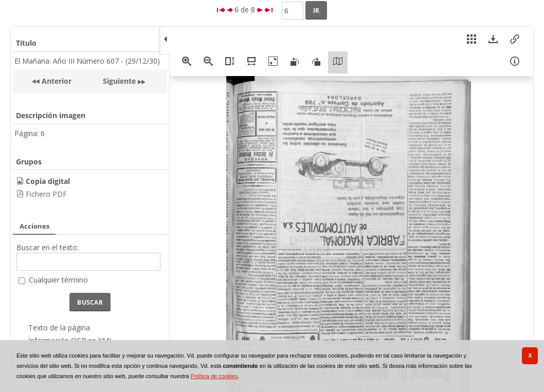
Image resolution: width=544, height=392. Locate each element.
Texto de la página (59, 328)
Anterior (56, 81)
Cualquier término (58, 280)
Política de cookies (214, 376)
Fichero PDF (46, 194)
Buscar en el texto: (48, 247)
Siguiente (119, 81)
